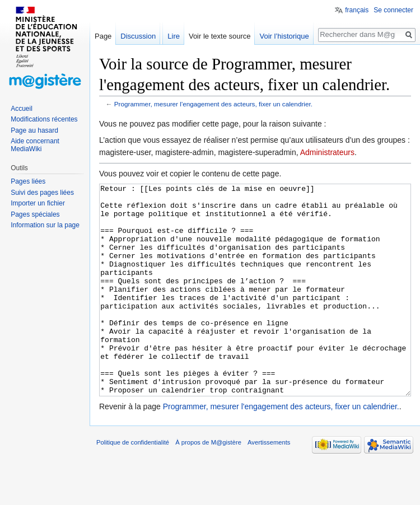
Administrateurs (327, 152)
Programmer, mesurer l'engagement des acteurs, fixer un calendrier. (213, 104)
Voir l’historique (284, 36)
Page (103, 36)
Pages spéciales (35, 214)
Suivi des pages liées (42, 193)
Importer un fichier (38, 203)
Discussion (138, 36)
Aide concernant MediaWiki (35, 145)
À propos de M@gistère (208, 484)
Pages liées (28, 181)
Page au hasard (34, 130)
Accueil (22, 109)
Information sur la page (45, 225)
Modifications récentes (44, 119)
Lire (174, 36)
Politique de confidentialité (133, 484)
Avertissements (269, 484)
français (357, 10)
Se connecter (393, 10)
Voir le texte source (220, 36)
